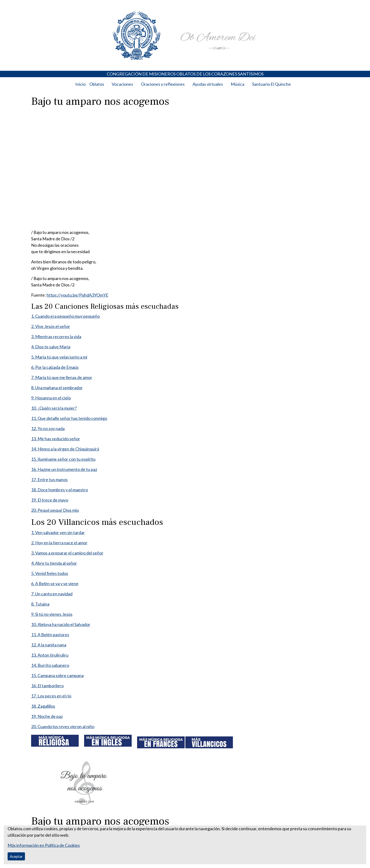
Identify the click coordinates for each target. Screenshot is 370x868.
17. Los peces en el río (51, 696)
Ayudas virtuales (208, 84)
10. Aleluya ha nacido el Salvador (61, 624)
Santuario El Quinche (271, 84)
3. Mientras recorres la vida (56, 337)
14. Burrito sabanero (50, 665)
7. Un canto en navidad (52, 594)
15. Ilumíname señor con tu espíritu (63, 459)
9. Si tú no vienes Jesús (52, 614)
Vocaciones (122, 84)
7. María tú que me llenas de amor (62, 377)
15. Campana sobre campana (57, 675)
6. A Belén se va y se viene (55, 583)
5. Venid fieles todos (50, 573)
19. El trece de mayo (50, 500)
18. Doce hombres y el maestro (60, 490)
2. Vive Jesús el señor (51, 326)
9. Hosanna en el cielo (51, 398)
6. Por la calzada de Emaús (55, 367)
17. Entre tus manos (49, 479)
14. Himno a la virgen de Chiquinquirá (65, 449)
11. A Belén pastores (50, 635)
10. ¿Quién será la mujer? (54, 408)
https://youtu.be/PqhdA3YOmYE (77, 295)
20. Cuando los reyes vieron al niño (63, 726)
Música (238, 84)
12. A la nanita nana (49, 645)
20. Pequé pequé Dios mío (55, 510)
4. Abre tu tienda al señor (54, 563)
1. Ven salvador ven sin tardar (58, 532)
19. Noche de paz (47, 716)
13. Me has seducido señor (56, 439)
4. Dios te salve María (51, 347)
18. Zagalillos (43, 706)
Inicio (80, 84)
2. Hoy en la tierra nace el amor (59, 543)
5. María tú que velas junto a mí (59, 357)
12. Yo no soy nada (48, 428)
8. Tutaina (40, 604)
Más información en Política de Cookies (44, 845)
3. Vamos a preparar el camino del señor (67, 553)
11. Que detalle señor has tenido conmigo (69, 418)
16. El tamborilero (47, 686)
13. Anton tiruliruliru (50, 655)
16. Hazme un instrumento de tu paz (64, 469)
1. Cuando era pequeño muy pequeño (65, 316)
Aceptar (16, 856)
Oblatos (97, 84)
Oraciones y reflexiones (163, 84)
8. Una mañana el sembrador (57, 388)
